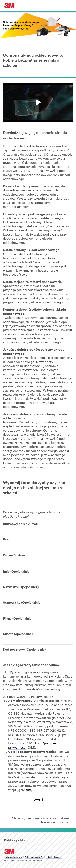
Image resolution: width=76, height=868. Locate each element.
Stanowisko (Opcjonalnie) (22, 603)
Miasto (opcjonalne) (18, 634)
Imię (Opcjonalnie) (17, 572)
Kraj (6, 540)
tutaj (29, 790)
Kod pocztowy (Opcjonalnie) (24, 650)
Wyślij (38, 800)
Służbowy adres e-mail (20, 524)
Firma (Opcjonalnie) (18, 619)
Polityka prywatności (34, 857)
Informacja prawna (14, 857)
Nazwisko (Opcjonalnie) (21, 587)
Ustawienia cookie (54, 857)
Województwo (14, 556)
